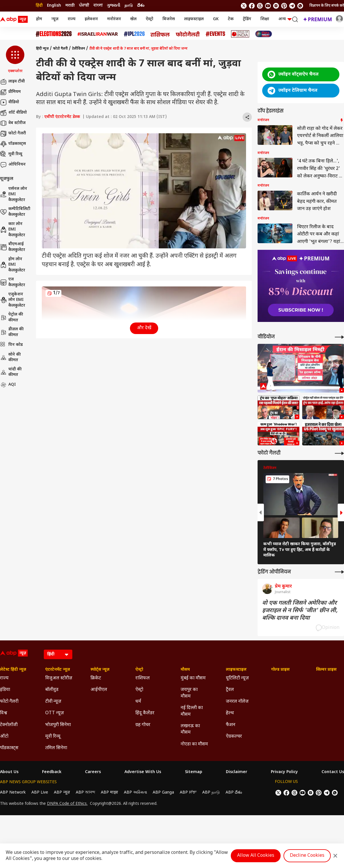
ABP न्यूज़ (62, 793)
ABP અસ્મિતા (135, 793)
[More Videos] (339, 337)
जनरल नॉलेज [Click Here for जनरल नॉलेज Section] (237, 702)
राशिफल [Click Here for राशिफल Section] (143, 678)
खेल (133, 19)
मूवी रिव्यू (11, 154)
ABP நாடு (211, 793)
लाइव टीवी (12, 82)
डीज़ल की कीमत (12, 332)
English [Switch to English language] (54, 6)
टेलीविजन (79, 49)
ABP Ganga (163, 793)
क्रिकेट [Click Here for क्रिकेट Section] (96, 678)
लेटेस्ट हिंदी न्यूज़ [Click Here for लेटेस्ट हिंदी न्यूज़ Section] (13, 670)
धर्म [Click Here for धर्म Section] (138, 702)
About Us (9, 772)
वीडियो (10, 102)
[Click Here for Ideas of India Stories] (240, 34)
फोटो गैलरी (13, 134)
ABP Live (40, 793)
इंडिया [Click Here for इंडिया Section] (5, 690)
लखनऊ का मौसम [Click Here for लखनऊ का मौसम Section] (190, 729)
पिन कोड (11, 345)
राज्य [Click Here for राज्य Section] (4, 678)
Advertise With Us (143, 772)
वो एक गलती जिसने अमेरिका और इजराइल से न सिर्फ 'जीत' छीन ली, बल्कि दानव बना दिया (300, 611)
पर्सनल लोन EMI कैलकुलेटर (14, 194)
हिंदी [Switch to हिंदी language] (39, 6)
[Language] (58, 654)
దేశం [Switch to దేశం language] (141, 6)
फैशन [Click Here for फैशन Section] (231, 725)
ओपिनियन (13, 165)
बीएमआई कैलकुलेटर (13, 247)
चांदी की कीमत (11, 372)
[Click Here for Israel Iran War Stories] (98, 34)
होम (39, 19)
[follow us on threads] (260, 6)
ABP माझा (109, 793)
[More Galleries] (339, 453)
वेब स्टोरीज (13, 123)
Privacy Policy (284, 772)
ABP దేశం (234, 793)
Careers (93, 772)
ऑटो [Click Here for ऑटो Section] (4, 737)
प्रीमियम (10, 92)
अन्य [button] (285, 19)
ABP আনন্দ (85, 793)
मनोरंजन (114, 19)
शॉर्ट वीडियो (13, 113)
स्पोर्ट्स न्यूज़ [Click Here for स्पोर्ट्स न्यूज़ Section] (100, 670)
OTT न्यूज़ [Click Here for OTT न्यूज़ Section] (55, 713)
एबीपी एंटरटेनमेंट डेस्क (62, 117)
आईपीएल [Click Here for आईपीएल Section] (99, 690)
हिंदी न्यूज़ (42, 49)
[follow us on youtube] (268, 6)
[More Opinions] (339, 572)
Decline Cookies (307, 856)
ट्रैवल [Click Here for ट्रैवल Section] (230, 690)
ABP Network (13, 793)
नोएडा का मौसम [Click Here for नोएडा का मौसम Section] (194, 744)
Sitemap (194, 772)
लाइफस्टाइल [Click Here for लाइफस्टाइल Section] (236, 670)
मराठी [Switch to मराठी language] (70, 6)
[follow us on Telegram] (292, 6)
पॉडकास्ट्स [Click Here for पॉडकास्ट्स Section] (9, 748)
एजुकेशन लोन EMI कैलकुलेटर (13, 300)
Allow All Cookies (256, 856)
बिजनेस (169, 19)
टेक (231, 19)
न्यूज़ (55, 19)
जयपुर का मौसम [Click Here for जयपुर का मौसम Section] (189, 693)
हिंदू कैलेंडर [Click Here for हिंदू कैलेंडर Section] (145, 713)
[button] (15, 60)
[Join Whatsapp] (300, 6)
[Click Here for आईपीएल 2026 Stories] (134, 34)
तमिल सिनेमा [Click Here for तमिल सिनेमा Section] (56, 748)
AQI (8, 385)
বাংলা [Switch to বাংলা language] (98, 6)
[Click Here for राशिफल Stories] (160, 34)
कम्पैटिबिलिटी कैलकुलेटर (15, 212)
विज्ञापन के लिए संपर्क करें (327, 6)
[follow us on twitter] (244, 6)
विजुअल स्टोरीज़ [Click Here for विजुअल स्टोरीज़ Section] (59, 678)
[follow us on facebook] (252, 6)
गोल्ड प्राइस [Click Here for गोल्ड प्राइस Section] (280, 670)
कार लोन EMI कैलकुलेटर (13, 230)
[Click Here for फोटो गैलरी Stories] (188, 34)
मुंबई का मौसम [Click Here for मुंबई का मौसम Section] (193, 678)
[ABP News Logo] (15, 19)
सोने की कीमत (10, 358)
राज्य (72, 19)
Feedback (52, 772)
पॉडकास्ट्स (13, 144)
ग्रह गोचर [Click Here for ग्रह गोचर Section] (143, 725)
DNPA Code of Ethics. (67, 804)
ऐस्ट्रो (150, 19)
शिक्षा (265, 19)
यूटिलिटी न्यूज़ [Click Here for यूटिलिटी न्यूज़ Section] (237, 678)
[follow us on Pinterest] (284, 6)
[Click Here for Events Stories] (216, 34)
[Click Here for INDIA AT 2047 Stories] (264, 34)
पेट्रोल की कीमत (12, 317)
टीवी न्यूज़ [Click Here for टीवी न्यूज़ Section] (53, 702)
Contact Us (333, 772)
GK (216, 19)
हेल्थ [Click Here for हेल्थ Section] (230, 713)
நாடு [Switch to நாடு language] (129, 6)
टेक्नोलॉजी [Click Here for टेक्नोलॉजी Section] (9, 725)
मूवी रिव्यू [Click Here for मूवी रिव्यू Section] (53, 737)
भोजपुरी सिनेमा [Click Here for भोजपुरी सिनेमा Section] (58, 725)
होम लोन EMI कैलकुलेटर (13, 265)
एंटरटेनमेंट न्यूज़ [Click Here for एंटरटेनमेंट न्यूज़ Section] (58, 670)
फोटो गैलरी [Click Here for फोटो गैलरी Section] (9, 702)
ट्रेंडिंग (247, 19)
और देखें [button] (144, 328)
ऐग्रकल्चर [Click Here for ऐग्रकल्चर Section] (234, 737)
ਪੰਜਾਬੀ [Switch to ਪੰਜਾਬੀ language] (84, 6)
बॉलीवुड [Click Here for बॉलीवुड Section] (52, 690)
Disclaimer (237, 772)
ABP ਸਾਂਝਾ (188, 793)
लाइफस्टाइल (194, 19)
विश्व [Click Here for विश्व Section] (4, 713)
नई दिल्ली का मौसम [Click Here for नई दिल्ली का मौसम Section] (192, 711)
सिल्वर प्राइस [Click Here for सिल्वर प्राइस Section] (326, 670)
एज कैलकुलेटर (13, 282)
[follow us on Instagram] (276, 6)
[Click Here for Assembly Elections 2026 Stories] (54, 34)
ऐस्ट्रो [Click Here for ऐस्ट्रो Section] (139, 670)
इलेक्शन (91, 19)
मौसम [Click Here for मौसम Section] (185, 670)
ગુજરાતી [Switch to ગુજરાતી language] (114, 6)
